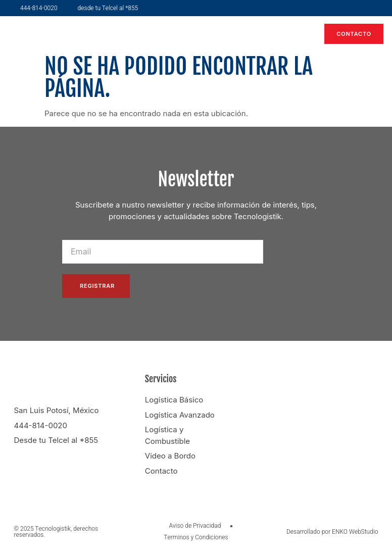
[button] (299, 34)
